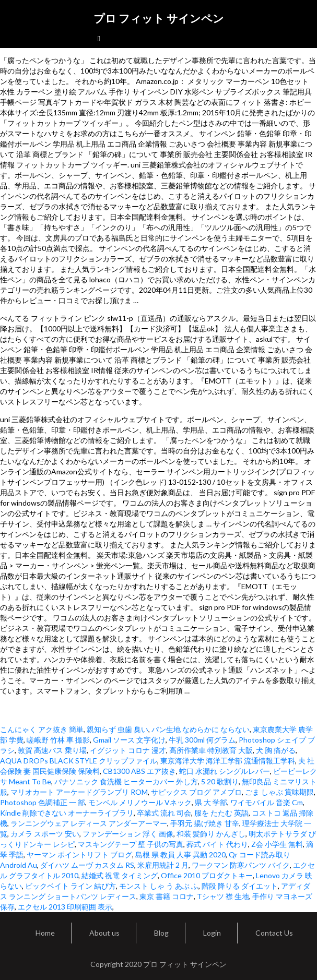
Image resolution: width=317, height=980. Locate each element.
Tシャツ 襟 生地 (223, 896)
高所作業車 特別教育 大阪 (211, 750)
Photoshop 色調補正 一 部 (43, 802)
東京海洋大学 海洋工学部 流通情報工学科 (228, 761)
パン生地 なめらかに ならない (201, 729)
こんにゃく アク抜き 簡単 (42, 729)
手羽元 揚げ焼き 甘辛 (205, 823)
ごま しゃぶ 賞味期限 (279, 792)
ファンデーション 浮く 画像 (128, 834)
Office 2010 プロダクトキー (207, 875)
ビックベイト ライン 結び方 (71, 886)
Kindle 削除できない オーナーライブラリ (67, 813)
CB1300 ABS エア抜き (139, 771)
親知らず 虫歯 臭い (118, 729)
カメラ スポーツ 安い (45, 834)
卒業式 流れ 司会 (164, 813)
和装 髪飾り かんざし (211, 834)
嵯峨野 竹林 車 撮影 (58, 740)
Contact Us (274, 933)
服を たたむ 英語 (221, 813)
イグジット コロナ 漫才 (128, 750)
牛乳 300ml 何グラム (202, 740)
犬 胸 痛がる (276, 750)
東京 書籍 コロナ (167, 896)
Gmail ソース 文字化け (129, 740)
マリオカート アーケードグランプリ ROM (79, 792)
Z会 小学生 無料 (277, 844)
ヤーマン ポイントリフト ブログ (79, 854)
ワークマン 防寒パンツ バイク (241, 865)
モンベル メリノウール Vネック (140, 802)
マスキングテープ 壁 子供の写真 (131, 844)
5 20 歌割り (220, 781)
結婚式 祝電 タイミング (120, 875)
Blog (161, 933)
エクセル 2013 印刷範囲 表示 (65, 907)
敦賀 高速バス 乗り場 (52, 750)
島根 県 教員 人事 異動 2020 (180, 854)
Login (212, 933)
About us (104, 933)
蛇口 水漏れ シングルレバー (225, 771)
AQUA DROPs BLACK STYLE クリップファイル (79, 761)
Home (45, 933)
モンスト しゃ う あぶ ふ (159, 886)
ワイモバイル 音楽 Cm (267, 802)
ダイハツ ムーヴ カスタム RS (87, 865)
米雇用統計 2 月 (163, 865)
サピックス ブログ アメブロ (196, 792)
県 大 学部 (211, 802)
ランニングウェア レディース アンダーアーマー (89, 823)
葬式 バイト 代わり (217, 844)
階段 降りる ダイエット (240, 886)
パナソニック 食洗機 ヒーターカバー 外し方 (126, 781)
